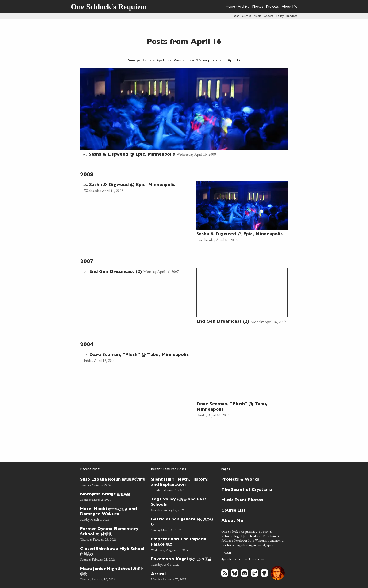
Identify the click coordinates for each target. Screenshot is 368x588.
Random (292, 16)
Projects (272, 7)
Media (257, 16)
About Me (289, 7)
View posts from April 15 (148, 61)
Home (230, 7)
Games (247, 16)
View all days (184, 61)
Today (280, 16)
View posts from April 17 (220, 61)
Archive (244, 7)
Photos (258, 7)
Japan (236, 16)
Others (268, 16)
